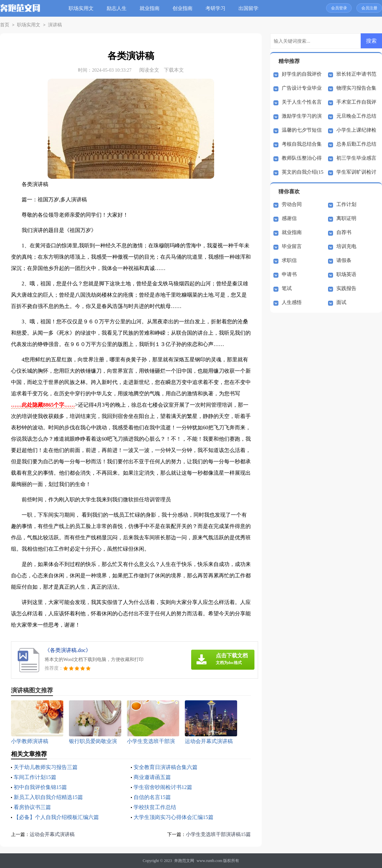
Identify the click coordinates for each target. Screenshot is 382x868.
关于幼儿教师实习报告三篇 (46, 767)
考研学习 (216, 8)
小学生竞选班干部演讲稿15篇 (218, 834)
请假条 (344, 260)
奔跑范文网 (184, 861)
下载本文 (174, 70)
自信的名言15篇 (152, 797)
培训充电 (346, 246)
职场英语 (346, 274)
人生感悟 (292, 302)
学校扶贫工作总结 (155, 807)
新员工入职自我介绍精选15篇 (48, 797)
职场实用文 (82, 8)
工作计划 (346, 204)
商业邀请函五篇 (152, 777)
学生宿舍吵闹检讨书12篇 (163, 787)
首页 (4, 25)
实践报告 (346, 288)
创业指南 (183, 8)
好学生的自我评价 (302, 74)
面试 (341, 302)
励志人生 (117, 8)
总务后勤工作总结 (356, 144)
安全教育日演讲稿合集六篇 (166, 767)
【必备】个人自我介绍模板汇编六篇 (56, 817)
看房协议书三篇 (32, 807)
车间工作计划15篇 (35, 777)
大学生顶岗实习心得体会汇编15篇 (174, 817)
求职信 (289, 260)
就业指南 (150, 8)
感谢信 (289, 218)
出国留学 (249, 8)
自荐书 (344, 232)
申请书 (289, 274)
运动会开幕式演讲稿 (52, 834)
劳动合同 (292, 204)
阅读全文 (149, 70)
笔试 (287, 288)
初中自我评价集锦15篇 (40, 787)
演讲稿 (52, 25)
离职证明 (346, 218)
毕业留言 (292, 246)
